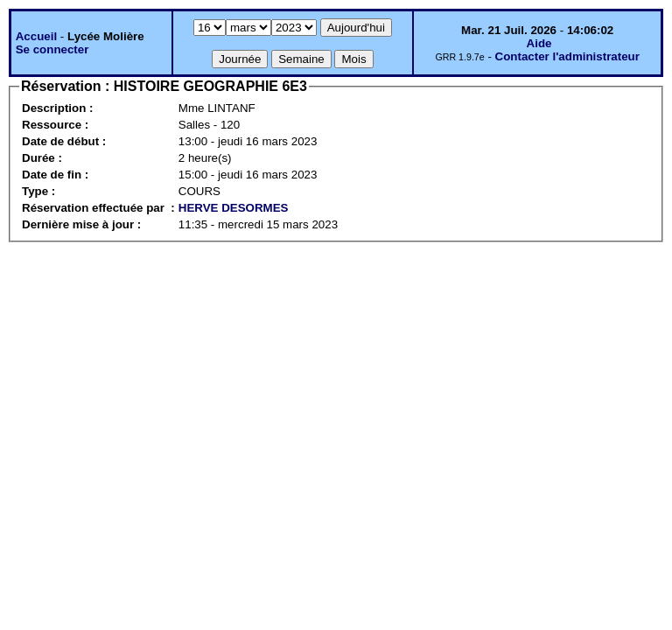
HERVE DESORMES (234, 208)
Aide (539, 43)
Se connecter (52, 49)
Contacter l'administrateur (567, 56)
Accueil (36, 36)
